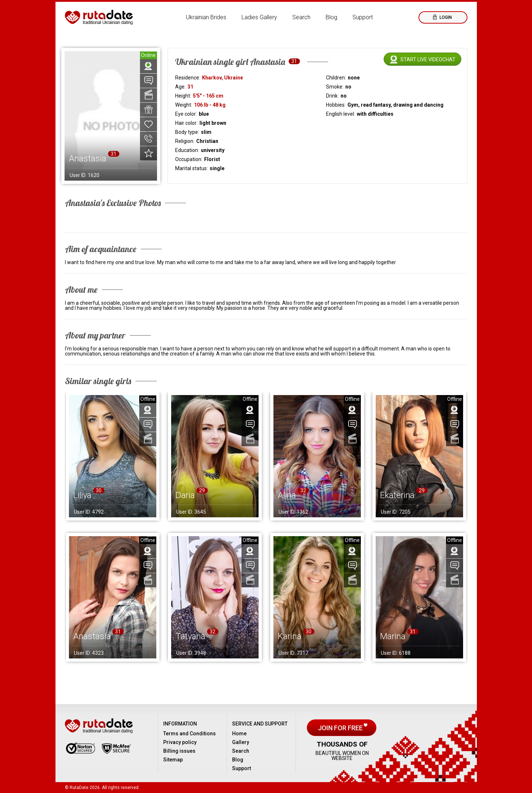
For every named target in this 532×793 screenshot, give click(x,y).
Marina (393, 636)
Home (239, 734)
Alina (287, 495)
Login (445, 17)
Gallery (241, 742)
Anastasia (92, 636)
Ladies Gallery (259, 17)
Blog (331, 17)
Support (363, 17)
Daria (185, 495)
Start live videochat (428, 59)
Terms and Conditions (189, 734)
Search (301, 17)
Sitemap (173, 760)
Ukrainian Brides (206, 17)
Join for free (341, 728)
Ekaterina (397, 495)
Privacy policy (180, 742)
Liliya (82, 495)
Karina (290, 636)
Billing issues (179, 751)
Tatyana (190, 636)
